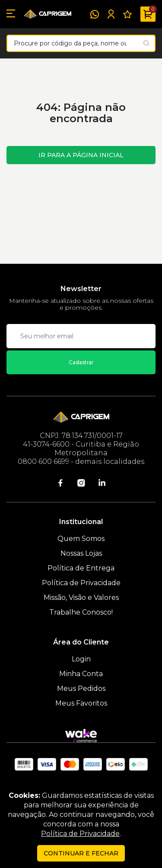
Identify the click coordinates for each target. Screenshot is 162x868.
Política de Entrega (81, 568)
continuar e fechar (81, 853)
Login (81, 659)
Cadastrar (81, 362)
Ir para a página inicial (81, 155)
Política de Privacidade (81, 583)
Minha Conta (81, 674)
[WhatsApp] (95, 14)
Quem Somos (81, 539)
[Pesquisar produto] (146, 43)
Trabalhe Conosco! (81, 612)
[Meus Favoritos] (127, 14)
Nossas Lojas (81, 553)
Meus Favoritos (81, 703)
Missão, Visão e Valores (81, 598)
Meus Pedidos (81, 688)
